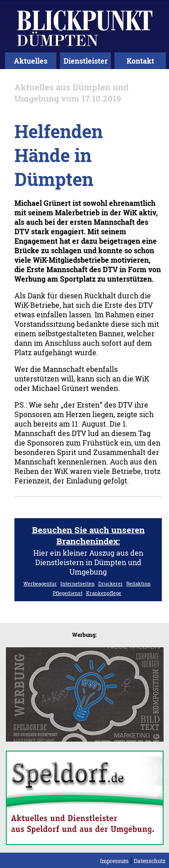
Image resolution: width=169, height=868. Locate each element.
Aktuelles (31, 61)
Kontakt (140, 61)
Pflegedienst (68, 593)
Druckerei (110, 583)
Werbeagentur (40, 583)
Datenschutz (150, 861)
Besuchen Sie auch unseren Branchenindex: (88, 535)
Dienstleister (86, 61)
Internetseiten (78, 583)
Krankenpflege (104, 593)
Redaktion (138, 583)
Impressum (114, 861)
